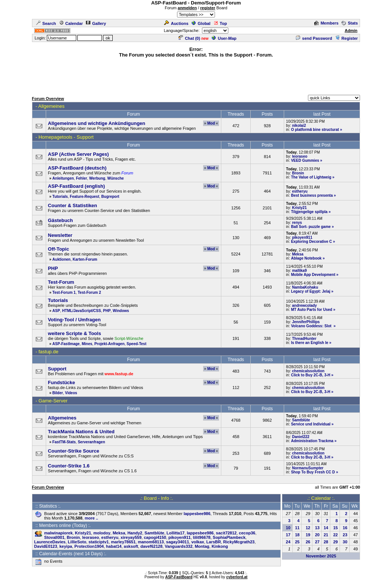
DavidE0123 (46, 546)
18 (297, 535)
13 (317, 528)
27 (317, 542)
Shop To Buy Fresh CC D (313, 472)
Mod (211, 123)
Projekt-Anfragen (110, 344)
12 (308, 528)
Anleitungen (63, 178)
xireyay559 (131, 537)
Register (346, 38)
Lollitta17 (176, 533)
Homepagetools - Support (66, 137)
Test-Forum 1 (64, 292)
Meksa (298, 254)
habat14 (114, 546)
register (208, 8)
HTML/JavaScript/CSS (81, 311)
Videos (71, 393)
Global (201, 23)
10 (288, 528)
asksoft (131, 546)
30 (345, 542)
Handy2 (135, 533)
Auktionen (62, 259)
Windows (121, 311)
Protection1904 (89, 546)
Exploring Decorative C (311, 242)
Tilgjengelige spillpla (309, 212)
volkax (197, 542)
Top (220, 23)
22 (335, 535)
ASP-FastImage (66, 344)
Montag (202, 546)
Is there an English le (309, 343)
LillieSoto (77, 542)
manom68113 (151, 542)
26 (308, 542)
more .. (91, 518)
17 (288, 535)
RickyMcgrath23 (239, 542)
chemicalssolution (308, 371)
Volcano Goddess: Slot (312, 326)
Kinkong (220, 546)
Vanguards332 (179, 546)
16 (345, 528)
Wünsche (115, 178)
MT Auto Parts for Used (311, 310)
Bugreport (110, 197)
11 (297, 528)
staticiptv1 (99, 542)
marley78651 (123, 542)
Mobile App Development (313, 275)
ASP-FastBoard (179, 577)
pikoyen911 (302, 237)
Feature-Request (85, 197)
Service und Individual (311, 424)
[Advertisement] (196, 75)
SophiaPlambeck (229, 537)
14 (326, 528)
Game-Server (53, 401)
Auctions (176, 23)
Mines (87, 344)
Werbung (97, 178)
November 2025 (321, 556)
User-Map (224, 38)
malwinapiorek (58, 533)
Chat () (189, 38)
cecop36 (247, 533)
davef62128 (151, 546)
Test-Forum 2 (89, 292)
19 (308, 535)
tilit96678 (202, 537)
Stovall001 (54, 537)
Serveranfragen (91, 442)
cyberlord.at (237, 577)
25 (297, 542)
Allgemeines (52, 106)
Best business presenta (312, 195)
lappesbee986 (197, 514)
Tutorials (60, 197)
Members (326, 23)
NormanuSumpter (308, 468)
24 (288, 542)
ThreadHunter (304, 339)
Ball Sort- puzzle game (311, 227)
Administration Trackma (312, 441)
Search (46, 23)
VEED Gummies (305, 160)
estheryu (300, 191)
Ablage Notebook (306, 258)
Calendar (71, 23)
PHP (107, 311)
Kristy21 (299, 208)
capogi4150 (155, 537)
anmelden (187, 8)
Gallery (96, 23)
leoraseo (300, 156)
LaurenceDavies (50, 542)
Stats (350, 23)
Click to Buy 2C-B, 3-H (311, 375)
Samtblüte (301, 420)
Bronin (298, 173)
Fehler (81, 178)
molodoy (102, 533)
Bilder (58, 393)
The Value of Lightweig (311, 177)
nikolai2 (299, 126)
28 (326, 542)
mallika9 (299, 271)
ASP (56, 311)
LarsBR (214, 542)
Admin (351, 30)
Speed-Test (136, 344)
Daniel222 (301, 437)
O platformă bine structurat (315, 130)
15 (335, 528)
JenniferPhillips (306, 322)
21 (326, 535)
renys (297, 223)
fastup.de (48, 352)
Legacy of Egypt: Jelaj (311, 291)
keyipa (66, 546)
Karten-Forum (85, 259)
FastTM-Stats (64, 442)
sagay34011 (178, 542)
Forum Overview (48, 99)
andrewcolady (304, 306)
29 (335, 542)
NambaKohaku (305, 287)
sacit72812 (226, 533)
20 (317, 535)
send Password (314, 38)
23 (345, 535)
